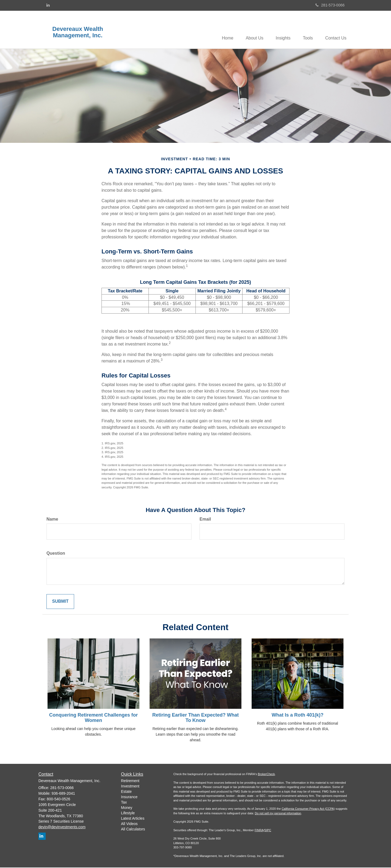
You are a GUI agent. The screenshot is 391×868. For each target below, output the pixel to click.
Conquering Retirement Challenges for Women (93, 718)
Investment (130, 786)
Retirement (130, 781)
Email (205, 519)
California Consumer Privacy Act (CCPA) (308, 809)
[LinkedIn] (48, 5)
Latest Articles (133, 819)
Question (56, 554)
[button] (251, 30)
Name (52, 519)
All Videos (129, 824)
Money (127, 808)
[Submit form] (60, 602)
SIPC (268, 830)
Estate (126, 792)
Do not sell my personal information (278, 813)
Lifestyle (128, 813)
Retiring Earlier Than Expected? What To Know (195, 718)
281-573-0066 (330, 5)
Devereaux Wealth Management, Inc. (78, 32)
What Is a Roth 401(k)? (297, 716)
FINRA (259, 830)
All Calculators (133, 829)
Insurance (129, 797)
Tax (124, 802)
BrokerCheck (266, 775)
